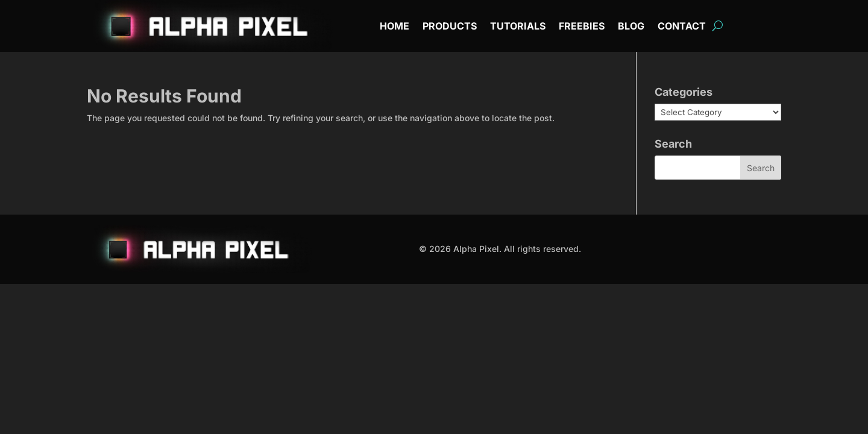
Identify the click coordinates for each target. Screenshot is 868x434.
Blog (631, 27)
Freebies (582, 27)
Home (395, 27)
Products (450, 27)
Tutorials (518, 27)
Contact (682, 27)
